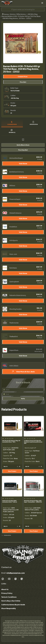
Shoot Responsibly (9, 608)
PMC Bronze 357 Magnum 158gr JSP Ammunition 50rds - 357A (11, 441)
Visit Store (23, 164)
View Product (12, 471)
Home (5, 14)
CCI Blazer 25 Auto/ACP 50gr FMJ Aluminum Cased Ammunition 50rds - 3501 (33, 442)
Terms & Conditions (9, 597)
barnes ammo (8, 535)
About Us (5, 589)
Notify (23, 399)
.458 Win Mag (32, 14)
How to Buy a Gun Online (11, 601)
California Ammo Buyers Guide (13, 605)
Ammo (13, 14)
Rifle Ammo (21, 14)
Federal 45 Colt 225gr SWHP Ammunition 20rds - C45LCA (10, 501)
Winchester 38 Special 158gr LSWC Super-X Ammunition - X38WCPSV (33, 501)
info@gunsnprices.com (16, 573)
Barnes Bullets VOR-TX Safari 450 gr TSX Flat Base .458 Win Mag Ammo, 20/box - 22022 (21, 17)
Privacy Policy (7, 593)
